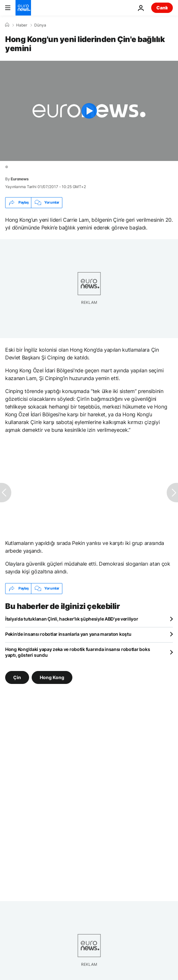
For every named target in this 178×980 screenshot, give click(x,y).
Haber (22, 25)
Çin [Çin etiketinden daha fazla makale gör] (17, 677)
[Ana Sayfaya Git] (23, 8)
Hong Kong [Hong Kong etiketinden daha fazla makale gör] (52, 677)
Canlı (162, 8)
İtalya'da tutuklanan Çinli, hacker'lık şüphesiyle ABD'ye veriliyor (72, 619)
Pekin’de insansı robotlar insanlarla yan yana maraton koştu (68, 634)
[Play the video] (89, 111)
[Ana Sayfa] (7, 25)
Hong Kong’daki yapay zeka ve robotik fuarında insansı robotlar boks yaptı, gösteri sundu (78, 652)
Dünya (40, 25)
